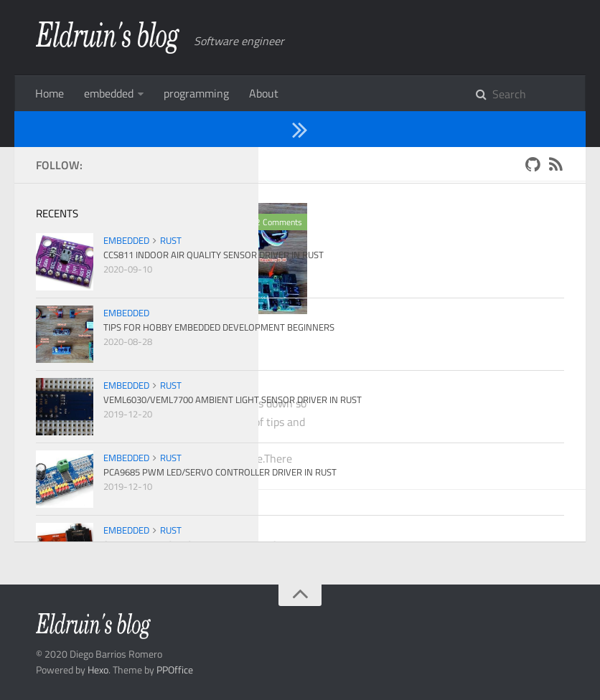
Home (50, 93)
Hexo (98, 670)
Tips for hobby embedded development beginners (149, 363)
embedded (109, 93)
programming (196, 93)
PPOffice (175, 670)
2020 (93, 164)
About (264, 93)
